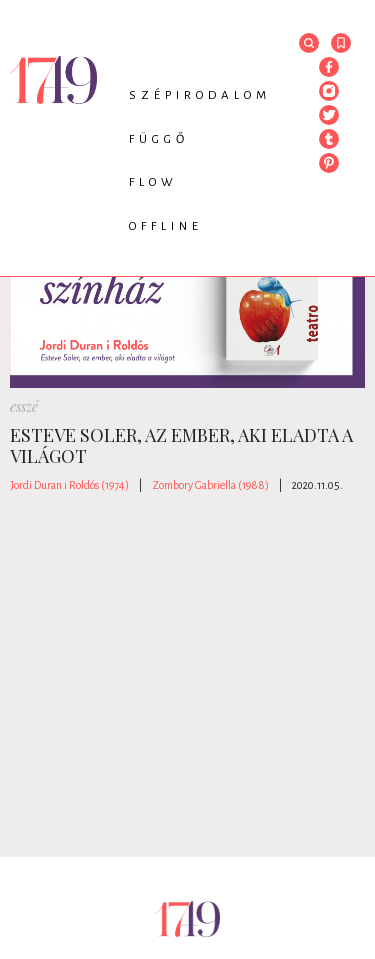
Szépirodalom (200, 95)
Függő (159, 139)
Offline (166, 226)
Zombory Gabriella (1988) (210, 485)
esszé (24, 406)
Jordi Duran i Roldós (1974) (69, 485)
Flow (153, 182)
